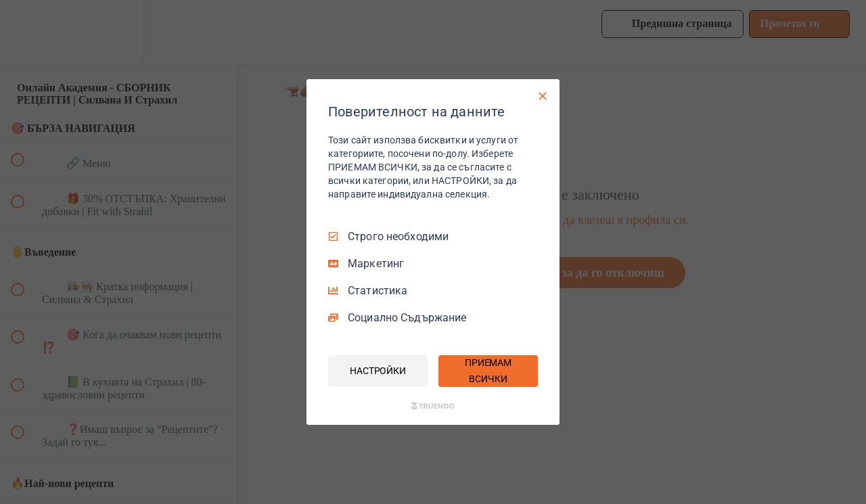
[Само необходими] (543, 96)
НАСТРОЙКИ (378, 371)
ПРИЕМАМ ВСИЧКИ (488, 371)
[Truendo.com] (433, 406)
